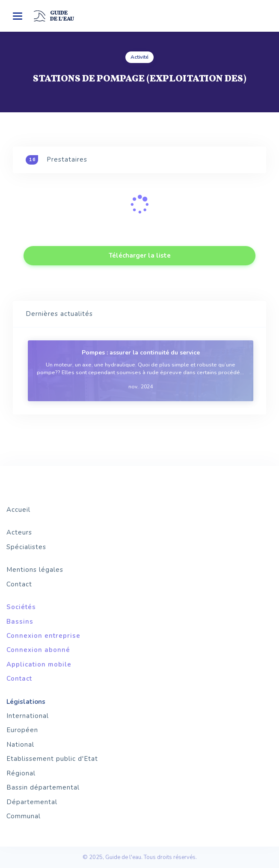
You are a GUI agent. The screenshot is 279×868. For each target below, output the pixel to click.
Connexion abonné (38, 650)
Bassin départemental (43, 787)
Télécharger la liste (140, 255)
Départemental (32, 802)
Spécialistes (26, 547)
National (20, 745)
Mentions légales (35, 570)
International (28, 716)
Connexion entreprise (43, 636)
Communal (24, 816)
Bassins (20, 622)
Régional (21, 773)
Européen (22, 730)
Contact (19, 584)
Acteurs (19, 532)
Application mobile (39, 664)
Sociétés (21, 607)
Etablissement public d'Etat (52, 759)
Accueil (18, 510)
